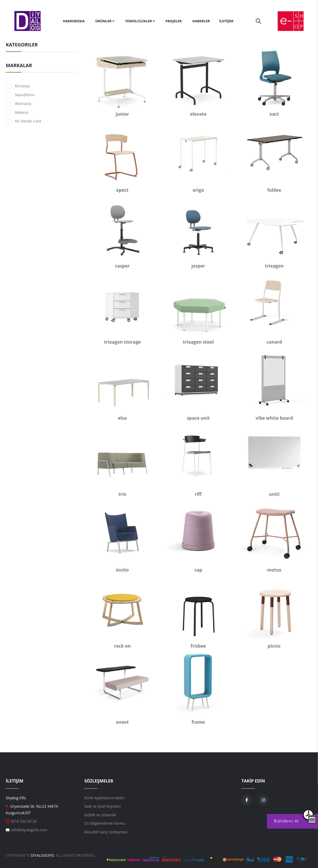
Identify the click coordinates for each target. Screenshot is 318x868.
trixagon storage (122, 342)
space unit (198, 418)
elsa (122, 418)
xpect (122, 190)
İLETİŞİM (226, 21)
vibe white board (274, 418)
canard (274, 342)
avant (122, 722)
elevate (198, 114)
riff (198, 494)
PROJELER (174, 21)
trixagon (274, 266)
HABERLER (201, 21)
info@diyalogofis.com (29, 830)
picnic (274, 646)
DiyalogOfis (43, 855)
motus (274, 570)
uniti (274, 494)
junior (122, 114)
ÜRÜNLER (105, 21)
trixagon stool (198, 342)
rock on (122, 646)
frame (198, 722)
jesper (198, 266)
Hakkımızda (74, 21)
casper (122, 266)
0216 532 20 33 (24, 821)
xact (274, 114)
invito (122, 570)
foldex (274, 190)
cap (198, 570)
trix (122, 494)
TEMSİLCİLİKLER (140, 21)
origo (198, 190)
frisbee (198, 646)
